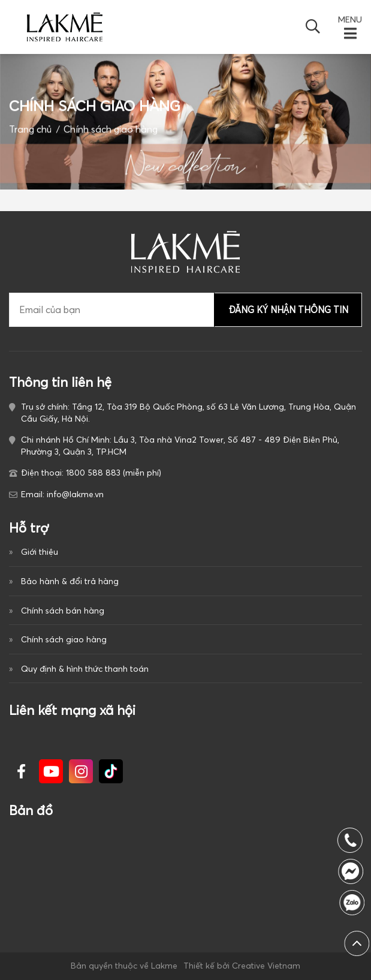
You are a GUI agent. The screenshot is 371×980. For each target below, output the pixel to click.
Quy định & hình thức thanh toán (85, 669)
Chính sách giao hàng (64, 639)
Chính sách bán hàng (63, 611)
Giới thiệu (40, 552)
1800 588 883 (354, 903)
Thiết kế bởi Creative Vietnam (242, 966)
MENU (350, 20)
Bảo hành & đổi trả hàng (70, 581)
